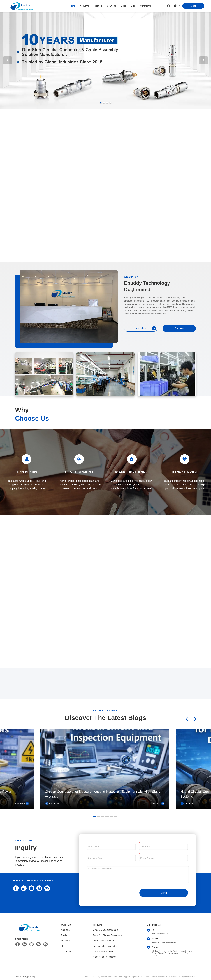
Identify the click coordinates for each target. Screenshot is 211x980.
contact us (146, 6)
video (123, 6)
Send (164, 893)
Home (72, 6)
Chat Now (179, 328)
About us (65, 930)
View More (22, 804)
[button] (101, 102)
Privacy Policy (21, 977)
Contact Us (66, 951)
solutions (111, 6)
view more (146, 328)
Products (65, 935)
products (98, 6)
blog (133, 6)
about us (84, 6)
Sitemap (32, 977)
